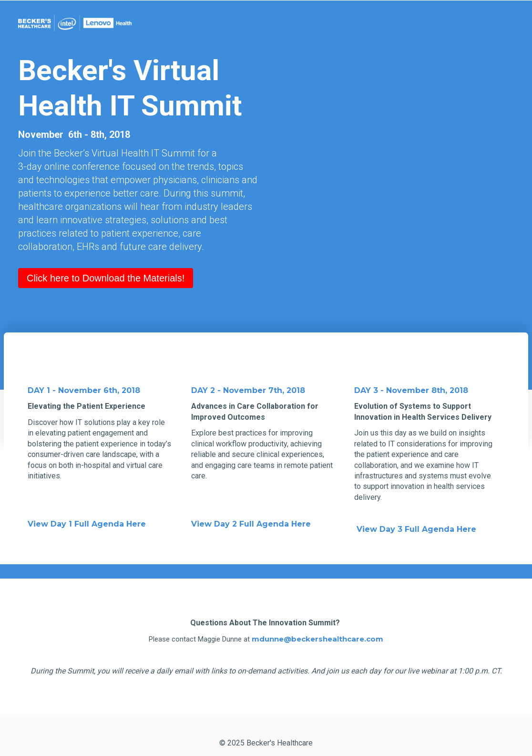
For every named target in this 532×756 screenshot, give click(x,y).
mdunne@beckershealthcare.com (317, 623)
